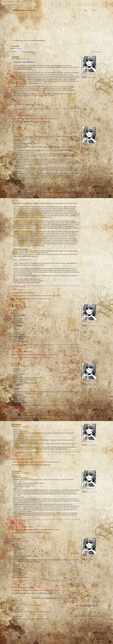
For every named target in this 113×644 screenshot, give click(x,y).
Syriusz (21, 122)
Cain (13, 122)
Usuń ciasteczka (82, 616)
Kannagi (17, 59)
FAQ (18, 2)
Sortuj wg (63, 598)
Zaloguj (24, 36)
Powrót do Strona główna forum (19, 604)
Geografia (15, 46)
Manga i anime (24, 116)
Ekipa (14, 619)
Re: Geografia (17, 128)
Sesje (25, 41)
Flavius (17, 122)
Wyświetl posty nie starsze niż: (45, 598)
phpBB (32, 632)
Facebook (31, 116)
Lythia (32, 122)
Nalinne (36, 122)
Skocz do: (78, 606)
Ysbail (41, 122)
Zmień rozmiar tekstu (11, 2)
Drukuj (101, 44)
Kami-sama (19, 48)
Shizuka (45, 122)
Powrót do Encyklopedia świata (35, 605)
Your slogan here (41, 632)
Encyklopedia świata (40, 41)
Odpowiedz (15, 52)
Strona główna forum (56, 27)
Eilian (28, 122)
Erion (49, 122)
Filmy (13, 116)
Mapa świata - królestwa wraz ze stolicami (29, 104)
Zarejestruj (18, 36)
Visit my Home (97, 637)
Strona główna (4, 2)
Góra (101, 123)
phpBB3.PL (43, 619)
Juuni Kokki (31, 41)
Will (25, 122)
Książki (17, 116)
